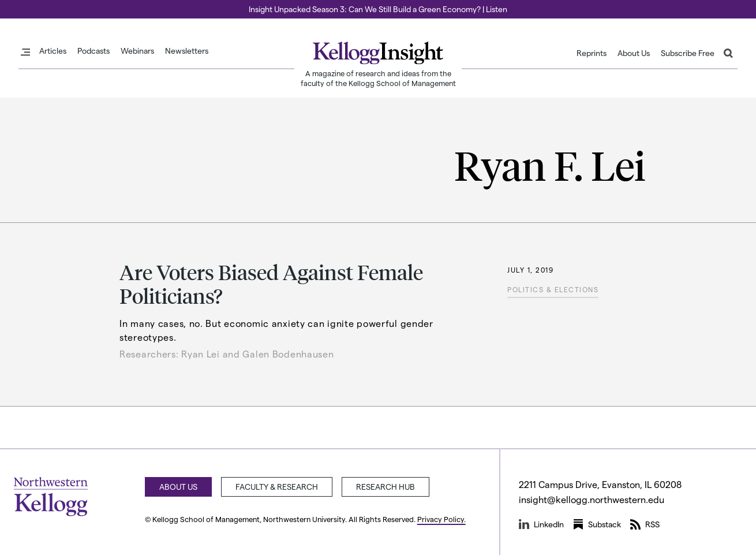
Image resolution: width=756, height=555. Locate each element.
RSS (645, 524)
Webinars (137, 51)
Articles (53, 51)
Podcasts (93, 51)
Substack (597, 524)
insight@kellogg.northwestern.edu (592, 499)
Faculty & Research (277, 487)
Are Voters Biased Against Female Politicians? (271, 284)
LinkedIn (541, 524)
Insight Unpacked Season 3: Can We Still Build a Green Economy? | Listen (378, 9)
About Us (634, 53)
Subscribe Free (688, 53)
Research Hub (386, 487)
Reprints (592, 53)
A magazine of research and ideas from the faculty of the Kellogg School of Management (378, 78)
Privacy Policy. (441, 519)
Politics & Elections (553, 289)
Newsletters (187, 51)
